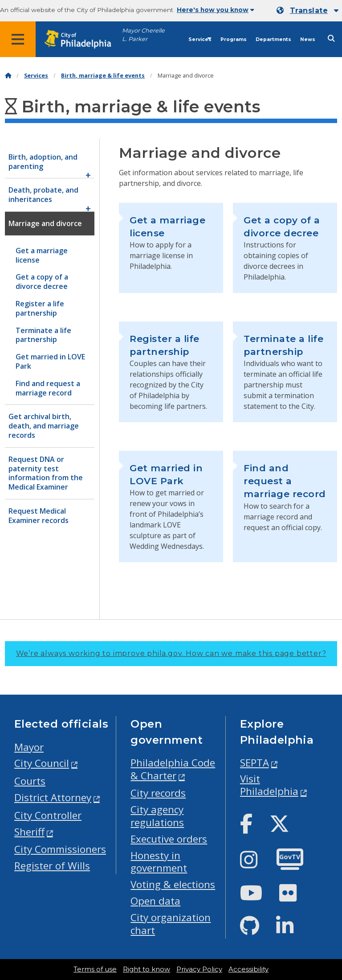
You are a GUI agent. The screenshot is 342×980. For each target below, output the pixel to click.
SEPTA (254, 763)
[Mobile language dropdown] (307, 11)
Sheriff (29, 832)
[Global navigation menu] (18, 39)
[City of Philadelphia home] (82, 39)
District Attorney (53, 797)
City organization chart (171, 924)
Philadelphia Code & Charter (173, 769)
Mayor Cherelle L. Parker (143, 35)
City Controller (48, 815)
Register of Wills (52, 866)
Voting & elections (173, 884)
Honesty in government (159, 862)
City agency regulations (157, 816)
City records (158, 793)
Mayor (29, 747)
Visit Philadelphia (269, 785)
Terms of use (95, 969)
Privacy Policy (199, 969)
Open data (155, 901)
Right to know (147, 969)
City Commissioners (60, 849)
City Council (42, 763)
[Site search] (331, 39)
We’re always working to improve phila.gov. (171, 653)
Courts (30, 781)
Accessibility (248, 969)
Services (200, 39)
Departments (273, 39)
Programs (234, 39)
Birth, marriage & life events (103, 76)
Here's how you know (216, 10)
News (308, 39)
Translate (309, 10)
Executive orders (169, 839)
